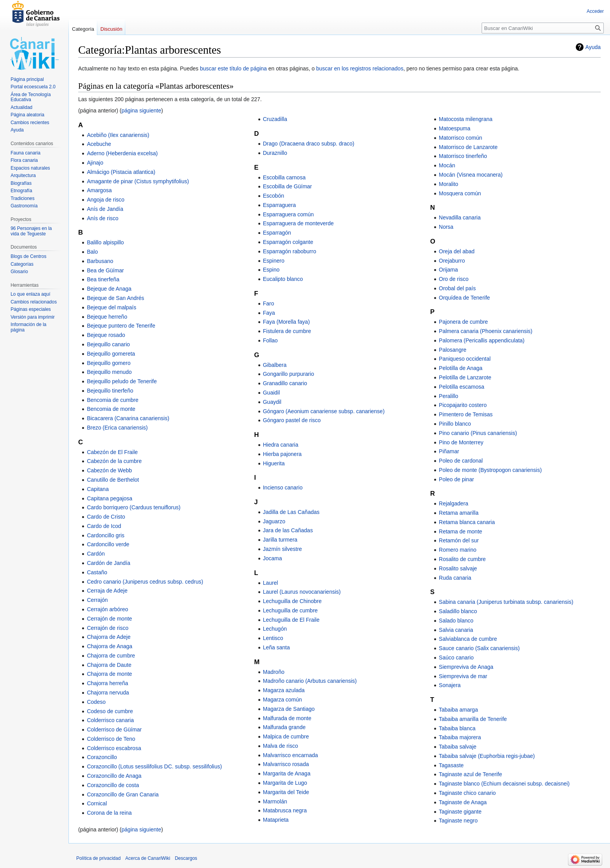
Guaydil (272, 402)
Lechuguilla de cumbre (290, 610)
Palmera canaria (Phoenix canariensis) (486, 331)
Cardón (96, 554)
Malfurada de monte (287, 718)
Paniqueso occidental (465, 359)
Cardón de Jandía (108, 563)
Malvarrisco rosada (286, 764)
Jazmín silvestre (282, 549)
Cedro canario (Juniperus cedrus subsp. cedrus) (145, 582)
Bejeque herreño (107, 317)
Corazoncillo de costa (113, 785)
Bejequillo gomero (109, 363)
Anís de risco (103, 218)
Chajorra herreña (107, 683)
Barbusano (100, 261)
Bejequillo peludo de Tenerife (122, 381)
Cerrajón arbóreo (107, 609)
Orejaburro (452, 261)
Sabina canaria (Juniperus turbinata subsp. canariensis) (506, 602)
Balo (92, 252)
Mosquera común (460, 193)
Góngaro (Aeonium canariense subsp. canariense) (324, 411)
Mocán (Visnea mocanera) (471, 175)
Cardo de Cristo (106, 517)
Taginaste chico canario (467, 793)
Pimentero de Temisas (466, 414)
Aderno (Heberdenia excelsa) (122, 153)
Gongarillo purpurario (289, 374)
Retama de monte (460, 531)
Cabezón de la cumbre (114, 461)
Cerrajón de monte (109, 619)
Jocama (273, 558)
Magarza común (282, 700)
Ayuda (593, 47)
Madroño (274, 672)
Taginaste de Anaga (463, 802)
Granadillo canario (285, 383)
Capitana (98, 489)
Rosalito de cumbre (462, 559)
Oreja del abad (457, 251)
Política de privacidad (98, 858)
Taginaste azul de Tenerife (470, 774)
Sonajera (450, 685)
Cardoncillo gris (105, 535)
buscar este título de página (233, 68)
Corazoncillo (102, 757)
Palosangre (453, 350)
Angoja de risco (106, 200)
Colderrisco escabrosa (114, 748)
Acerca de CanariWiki (148, 858)
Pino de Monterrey (461, 442)
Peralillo (449, 396)
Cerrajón (97, 600)
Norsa (446, 227)
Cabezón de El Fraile (112, 452)
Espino (271, 270)
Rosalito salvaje (458, 568)
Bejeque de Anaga (109, 289)
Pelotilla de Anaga (461, 368)
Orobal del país (457, 288)
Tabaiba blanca (457, 728)
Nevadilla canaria (460, 217)
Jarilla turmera (280, 540)
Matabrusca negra (285, 810)
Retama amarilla (459, 513)
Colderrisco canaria (110, 720)
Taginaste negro (458, 821)
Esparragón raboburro (290, 251)
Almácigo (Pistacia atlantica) (121, 172)
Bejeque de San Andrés (115, 298)
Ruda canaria (455, 578)
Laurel (271, 583)
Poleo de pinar (456, 479)
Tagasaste (451, 765)
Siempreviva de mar (463, 676)
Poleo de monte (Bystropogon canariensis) (490, 470)
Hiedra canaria (281, 445)
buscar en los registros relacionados (360, 68)
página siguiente (141, 110)
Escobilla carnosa (284, 177)
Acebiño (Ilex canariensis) (118, 135)
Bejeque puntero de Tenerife (121, 326)
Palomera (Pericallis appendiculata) (482, 340)
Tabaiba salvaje (458, 747)
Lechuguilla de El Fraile (291, 620)
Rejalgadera (454, 503)
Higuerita (274, 463)
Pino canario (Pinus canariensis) (478, 433)
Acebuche (99, 144)
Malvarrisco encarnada (291, 755)
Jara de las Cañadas (288, 530)
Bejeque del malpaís (111, 307)
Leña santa (276, 647)
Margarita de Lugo (285, 783)
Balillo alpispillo (105, 242)
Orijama (448, 270)
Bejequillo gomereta (111, 354)
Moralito (449, 184)
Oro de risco (454, 279)
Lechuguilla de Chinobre (292, 601)
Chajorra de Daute (109, 665)
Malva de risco (280, 746)
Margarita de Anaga (287, 773)
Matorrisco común (460, 138)
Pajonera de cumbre (463, 322)
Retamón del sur (459, 540)
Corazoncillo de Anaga (114, 776)
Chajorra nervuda (108, 693)
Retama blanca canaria (467, 522)
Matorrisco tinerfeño (463, 156)
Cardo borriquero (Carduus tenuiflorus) (133, 507)
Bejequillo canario (108, 344)
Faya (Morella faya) (287, 322)
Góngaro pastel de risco (292, 420)
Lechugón (275, 629)
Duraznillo (275, 153)
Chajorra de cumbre (111, 656)
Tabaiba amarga (458, 710)
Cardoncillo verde (108, 544)
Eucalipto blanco (283, 279)
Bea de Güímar (105, 270)
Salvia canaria (456, 630)
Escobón (273, 196)
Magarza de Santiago (289, 709)
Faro (269, 303)
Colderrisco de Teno (111, 739)
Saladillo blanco (458, 611)
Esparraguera (280, 205)
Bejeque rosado (106, 335)
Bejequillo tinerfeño (110, 391)
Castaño (97, 572)
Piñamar (449, 451)
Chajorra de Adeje (109, 637)
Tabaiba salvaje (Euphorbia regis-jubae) (487, 756)
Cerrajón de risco (108, 628)
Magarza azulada (284, 690)
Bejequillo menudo (109, 372)
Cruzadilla (275, 119)
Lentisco (273, 638)
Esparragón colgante (288, 242)
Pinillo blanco (455, 424)
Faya (269, 313)
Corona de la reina (109, 813)
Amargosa (99, 190)
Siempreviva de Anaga (466, 667)
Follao (270, 340)
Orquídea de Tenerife (464, 298)
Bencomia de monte (111, 409)
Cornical (97, 803)
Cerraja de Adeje (107, 591)
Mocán (447, 165)
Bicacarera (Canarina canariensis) (128, 418)
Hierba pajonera (282, 454)
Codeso (96, 702)
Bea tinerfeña (103, 279)
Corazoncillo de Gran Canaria (123, 794)
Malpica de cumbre (286, 736)
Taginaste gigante (460, 812)
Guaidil (272, 393)
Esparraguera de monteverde (298, 223)
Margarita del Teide (286, 792)
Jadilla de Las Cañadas (291, 512)
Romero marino (457, 550)
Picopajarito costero (463, 405)
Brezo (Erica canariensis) (117, 428)
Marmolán (275, 801)
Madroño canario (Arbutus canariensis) (310, 681)
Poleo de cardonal (461, 461)
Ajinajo (95, 163)
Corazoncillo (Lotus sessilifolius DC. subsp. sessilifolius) (154, 766)
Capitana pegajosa (110, 498)
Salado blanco (456, 621)
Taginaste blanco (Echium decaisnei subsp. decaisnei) (504, 784)
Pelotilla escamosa (462, 387)
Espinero (274, 261)
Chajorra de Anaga (110, 646)
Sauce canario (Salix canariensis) (479, 648)
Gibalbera (275, 365)
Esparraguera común (288, 214)
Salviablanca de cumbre (468, 639)
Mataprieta (276, 820)
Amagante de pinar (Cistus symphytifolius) (138, 181)
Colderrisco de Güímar (114, 729)
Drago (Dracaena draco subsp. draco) (309, 144)
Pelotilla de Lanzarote (465, 377)
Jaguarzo (274, 521)
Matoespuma (455, 128)
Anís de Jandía (105, 209)
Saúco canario (456, 658)
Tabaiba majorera (460, 737)
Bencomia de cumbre (112, 400)
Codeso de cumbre (110, 711)
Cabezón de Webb (109, 470)
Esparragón (277, 233)
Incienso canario (283, 487)
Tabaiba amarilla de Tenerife (473, 719)
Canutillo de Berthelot (113, 480)
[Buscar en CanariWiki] (543, 28)
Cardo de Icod (104, 526)
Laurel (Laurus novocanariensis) (302, 592)
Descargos (186, 858)
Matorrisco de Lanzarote (468, 147)
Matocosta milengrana (466, 119)
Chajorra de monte (109, 674)
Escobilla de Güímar (287, 186)
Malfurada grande (284, 727)
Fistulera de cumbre (287, 331)
